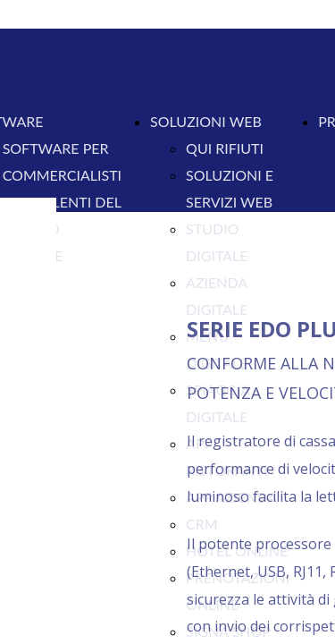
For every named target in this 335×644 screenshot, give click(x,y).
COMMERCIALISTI (62, 175)
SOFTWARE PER (56, 148)
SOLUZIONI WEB (206, 121)
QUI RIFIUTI (225, 148)
